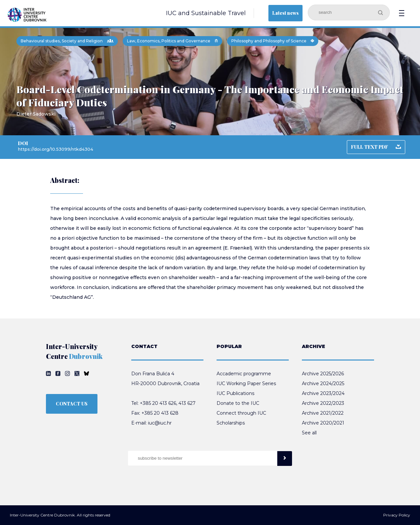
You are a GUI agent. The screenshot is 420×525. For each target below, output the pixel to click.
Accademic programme (244, 374)
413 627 (187, 403)
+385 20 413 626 (158, 403)
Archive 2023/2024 (323, 393)
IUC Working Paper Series (246, 383)
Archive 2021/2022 (323, 413)
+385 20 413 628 (160, 413)
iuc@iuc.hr (160, 423)
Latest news (285, 13)
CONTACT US (72, 404)
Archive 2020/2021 (323, 423)
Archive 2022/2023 (323, 403)
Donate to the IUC (238, 403)
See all (309, 433)
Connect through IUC (241, 413)
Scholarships (231, 423)
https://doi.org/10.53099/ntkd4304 (56, 149)
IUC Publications (235, 393)
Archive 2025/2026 (323, 374)
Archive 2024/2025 (323, 383)
